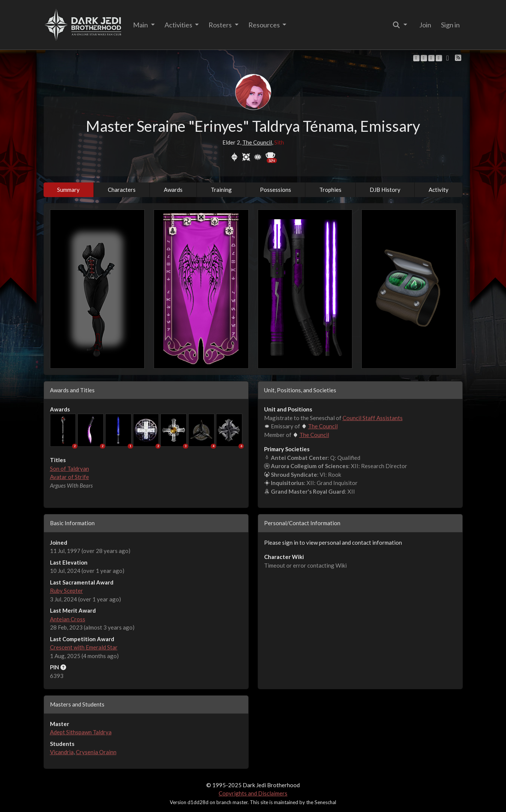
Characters (122, 190)
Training (221, 190)
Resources (265, 25)
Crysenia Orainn (96, 752)
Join (425, 25)
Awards (173, 190)
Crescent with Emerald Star (84, 647)
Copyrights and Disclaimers (253, 793)
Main (141, 25)
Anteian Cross (68, 619)
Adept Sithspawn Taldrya (81, 732)
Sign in (450, 25)
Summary (68, 190)
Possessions (276, 190)
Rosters (221, 25)
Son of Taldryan (69, 469)
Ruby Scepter (66, 591)
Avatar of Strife (69, 477)
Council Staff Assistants (373, 418)
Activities (179, 25)
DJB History (385, 190)
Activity (439, 190)
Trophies (330, 190)
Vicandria (62, 752)
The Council (257, 142)
